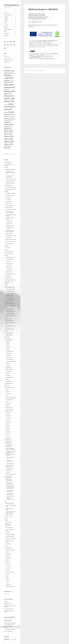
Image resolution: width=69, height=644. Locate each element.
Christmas (8, 420)
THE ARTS (6, 36)
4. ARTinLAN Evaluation (10, 181)
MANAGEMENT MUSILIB (10, 303)
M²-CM (5, 23)
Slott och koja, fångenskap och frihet (10, 624)
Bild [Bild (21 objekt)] (6, 75)
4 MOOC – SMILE (9, 516)
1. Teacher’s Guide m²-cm (10, 311)
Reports (34, 22)
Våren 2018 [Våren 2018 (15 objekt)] (8, 134)
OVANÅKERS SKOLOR (9, 333)
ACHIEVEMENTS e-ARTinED (10, 193)
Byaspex (8, 349)
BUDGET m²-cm (8, 319)
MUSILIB (6, 27)
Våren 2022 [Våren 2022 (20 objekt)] (9, 144)
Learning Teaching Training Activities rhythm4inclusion (10, 487)
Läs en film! (8, 533)
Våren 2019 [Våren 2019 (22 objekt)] (9, 136)
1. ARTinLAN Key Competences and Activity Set (11, 173)
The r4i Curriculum (10, 464)
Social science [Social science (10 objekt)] (11, 119)
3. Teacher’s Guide (9, 264)
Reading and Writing (10, 537)
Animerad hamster (9, 527)
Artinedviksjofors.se (12, 5)
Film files (7, 552)
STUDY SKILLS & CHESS (10, 586)
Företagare (8, 363)
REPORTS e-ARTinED (9, 234)
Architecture (8, 416)
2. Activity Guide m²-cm (10, 313)
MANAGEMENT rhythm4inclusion (9, 480)
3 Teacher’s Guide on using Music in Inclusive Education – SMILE (11, 513)
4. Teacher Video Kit (9, 295)
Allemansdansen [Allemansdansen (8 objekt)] (9, 73)
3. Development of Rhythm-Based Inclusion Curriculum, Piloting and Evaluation (11, 453)
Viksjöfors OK (9, 357)
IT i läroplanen (9, 371)
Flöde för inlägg (7, 58)
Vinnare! (6, 602)
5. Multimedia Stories (10, 297)
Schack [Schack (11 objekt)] (6, 116)
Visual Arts (8, 406)
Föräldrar (8, 345)
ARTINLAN (6, 17)
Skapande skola (9, 367)
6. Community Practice (10, 205)
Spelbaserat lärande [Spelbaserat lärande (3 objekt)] (8, 121)
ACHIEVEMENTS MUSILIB (10, 287)
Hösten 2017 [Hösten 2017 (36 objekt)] (10, 91)
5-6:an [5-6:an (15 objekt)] (12, 71)
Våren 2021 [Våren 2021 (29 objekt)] (9, 142)
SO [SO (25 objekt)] (5, 119)
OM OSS (6, 13)
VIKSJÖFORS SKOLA (9, 383)
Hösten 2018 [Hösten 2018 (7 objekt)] (8, 94)
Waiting (7, 560)
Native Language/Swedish (11, 398)
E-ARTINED (6, 19)
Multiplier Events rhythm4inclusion (10, 491)
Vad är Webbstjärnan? (10, 377)
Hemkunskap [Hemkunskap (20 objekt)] (9, 87)
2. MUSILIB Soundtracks (10, 291)
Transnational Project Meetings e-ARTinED (10, 231)
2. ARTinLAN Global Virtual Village (9, 177)
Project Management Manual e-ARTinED (10, 212)
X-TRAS (6, 576)
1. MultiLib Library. (9, 260)
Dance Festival (8, 422)
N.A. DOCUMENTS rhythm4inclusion (8, 477)
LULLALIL (6, 21)
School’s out (9, 584)
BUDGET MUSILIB (8, 301)
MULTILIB (6, 25)
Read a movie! (8, 558)
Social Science (8, 404)
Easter (8, 580)
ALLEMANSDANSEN (8, 15)
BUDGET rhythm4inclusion (10, 474)
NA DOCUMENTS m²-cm (9, 321)
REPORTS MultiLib (8, 278)
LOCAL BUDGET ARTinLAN (11, 187)
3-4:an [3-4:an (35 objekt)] (7, 71)
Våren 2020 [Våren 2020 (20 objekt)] (9, 139)
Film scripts (8, 556)
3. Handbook (8, 199)
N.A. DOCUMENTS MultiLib (10, 274)
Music (7, 396)
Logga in (6, 56)
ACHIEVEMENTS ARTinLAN (10, 169)
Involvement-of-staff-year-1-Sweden (37, 19)
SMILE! (5, 32)
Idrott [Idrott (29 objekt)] (11, 104)
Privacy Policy (8, 248)
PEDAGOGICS (7, 34)
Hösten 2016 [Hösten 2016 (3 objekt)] (7, 89)
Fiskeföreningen (10, 351)
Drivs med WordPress (39, 70)
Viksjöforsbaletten (10, 359)
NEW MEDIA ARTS (8, 548)
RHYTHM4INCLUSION (8, 29)
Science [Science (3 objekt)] (10, 116)
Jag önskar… (11, 631)
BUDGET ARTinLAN (9, 185)
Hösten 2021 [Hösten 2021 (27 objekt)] (9, 101)
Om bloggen (8, 375)
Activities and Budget (9, 252)
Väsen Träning (8, 544)
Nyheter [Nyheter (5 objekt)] (6, 112)
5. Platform (8, 472)
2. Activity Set (8, 262)
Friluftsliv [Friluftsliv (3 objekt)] (12, 81)
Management (8, 276)
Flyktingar (8, 343)
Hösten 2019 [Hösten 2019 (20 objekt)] (9, 96)
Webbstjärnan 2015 (9, 381)
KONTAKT (6, 246)
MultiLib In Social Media (10, 280)
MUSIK (6, 546)
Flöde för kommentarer (9, 60)
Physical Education (9, 400)
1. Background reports (10, 195)
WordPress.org (7, 62)
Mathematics (8, 394)
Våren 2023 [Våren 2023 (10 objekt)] (8, 147)
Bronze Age (8, 568)
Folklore (7, 424)
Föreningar (8, 347)
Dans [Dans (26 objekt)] (10, 75)
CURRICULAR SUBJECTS (9, 388)
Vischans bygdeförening (11, 361)
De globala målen (9, 335)
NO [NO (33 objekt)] (11, 109)
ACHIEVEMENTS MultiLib (10, 258)
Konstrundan (9, 353)
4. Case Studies (8, 266)
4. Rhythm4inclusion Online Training (10, 466)
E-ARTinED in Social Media (11, 236)
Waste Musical (8, 438)
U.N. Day (7, 436)
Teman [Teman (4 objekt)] (11, 127)
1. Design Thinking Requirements (9, 446)
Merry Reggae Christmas (10, 535)
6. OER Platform (9, 270)
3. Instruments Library (10, 293)
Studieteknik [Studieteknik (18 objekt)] (9, 124)
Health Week (8, 426)
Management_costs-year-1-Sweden (37, 14)
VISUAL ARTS (7, 562)
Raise (7, 582)
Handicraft (8, 392)
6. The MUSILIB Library (10, 299)
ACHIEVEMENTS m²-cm (9, 309)
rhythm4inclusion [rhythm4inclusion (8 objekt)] (10, 114)
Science (7, 402)
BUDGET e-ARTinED (9, 207)
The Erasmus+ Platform (10, 242)
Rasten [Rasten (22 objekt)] (11, 112)
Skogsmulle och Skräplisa (11, 539)
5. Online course (9, 203)
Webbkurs (8, 379)
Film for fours (8, 554)
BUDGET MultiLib (8, 272)
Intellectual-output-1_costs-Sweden (37, 15)
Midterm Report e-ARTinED (11, 240)
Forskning (8, 365)
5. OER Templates (9, 268)
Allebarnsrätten (10, 221)
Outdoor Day (8, 432)
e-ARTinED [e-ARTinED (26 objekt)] (9, 78)
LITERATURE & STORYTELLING (8, 525)
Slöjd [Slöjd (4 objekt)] (13, 116)
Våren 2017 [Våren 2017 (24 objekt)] (9, 131)
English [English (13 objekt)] (7, 80)
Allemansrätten (9, 223)
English (7, 390)
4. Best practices (9, 201)
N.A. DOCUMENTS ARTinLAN (10, 189)
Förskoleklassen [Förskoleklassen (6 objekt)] (8, 82)
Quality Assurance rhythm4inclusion (10, 494)
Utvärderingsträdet (9, 244)
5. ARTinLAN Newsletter (10, 183)
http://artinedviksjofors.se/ (47, 58)
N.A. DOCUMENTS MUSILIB (10, 305)
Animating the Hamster (10, 550)
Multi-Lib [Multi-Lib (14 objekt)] (12, 107)
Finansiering (8, 341)
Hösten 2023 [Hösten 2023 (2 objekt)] (6, 104)
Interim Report (8, 238)
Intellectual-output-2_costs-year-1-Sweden (39, 17)
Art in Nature (8, 418)
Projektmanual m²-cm (10, 329)
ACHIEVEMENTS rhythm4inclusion (8, 443)
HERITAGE (8, 578)
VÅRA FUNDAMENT (9, 339)
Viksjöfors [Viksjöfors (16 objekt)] (8, 129)
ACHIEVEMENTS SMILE (9, 503)
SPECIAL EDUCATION (9, 408)
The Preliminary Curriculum (10, 461)
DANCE (6, 520)
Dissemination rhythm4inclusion (10, 483)
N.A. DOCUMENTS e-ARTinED (10, 209)
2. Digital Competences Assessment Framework (10, 449)
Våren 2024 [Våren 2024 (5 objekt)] (7, 148)
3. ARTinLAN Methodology (11, 179)
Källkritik (8, 373)
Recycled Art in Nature (10, 572)
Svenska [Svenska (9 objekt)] (7, 127)
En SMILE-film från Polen (9, 609)
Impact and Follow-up (9, 254)
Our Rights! (8, 430)
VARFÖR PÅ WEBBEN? (9, 369)
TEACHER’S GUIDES (9, 410)
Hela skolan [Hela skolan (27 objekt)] (9, 85)
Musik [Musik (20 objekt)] (7, 109)
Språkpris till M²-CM (8, 604)
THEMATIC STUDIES (9, 412)
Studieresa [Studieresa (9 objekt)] (7, 122)
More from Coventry (11, 629)
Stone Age (8, 434)
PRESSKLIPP (7, 337)
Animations (8, 414)
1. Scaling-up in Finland (10, 289)
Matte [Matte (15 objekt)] (6, 107)
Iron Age (7, 428)
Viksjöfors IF (9, 355)
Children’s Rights (10, 225)
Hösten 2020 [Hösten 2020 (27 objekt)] (9, 98)
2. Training (8, 197)
